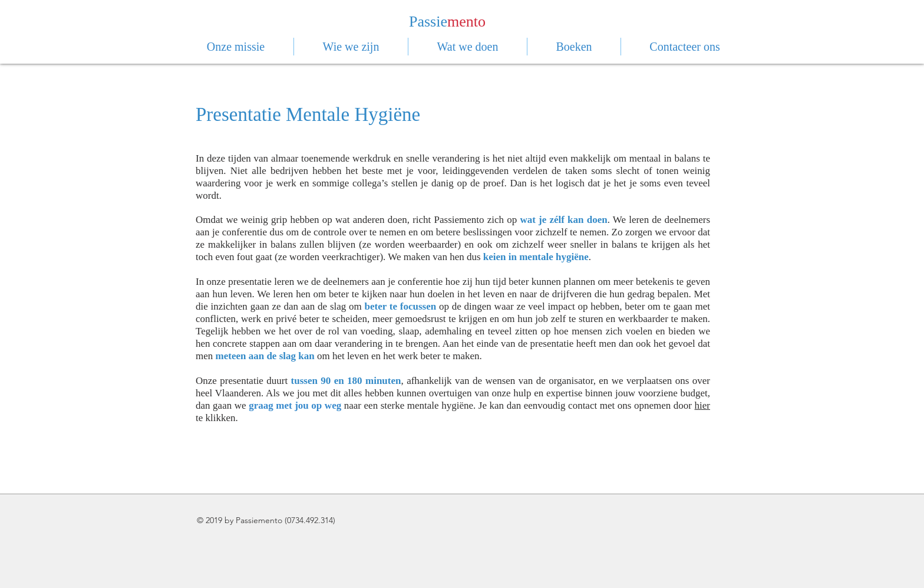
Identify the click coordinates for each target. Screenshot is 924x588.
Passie (428, 22)
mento (466, 22)
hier (702, 405)
